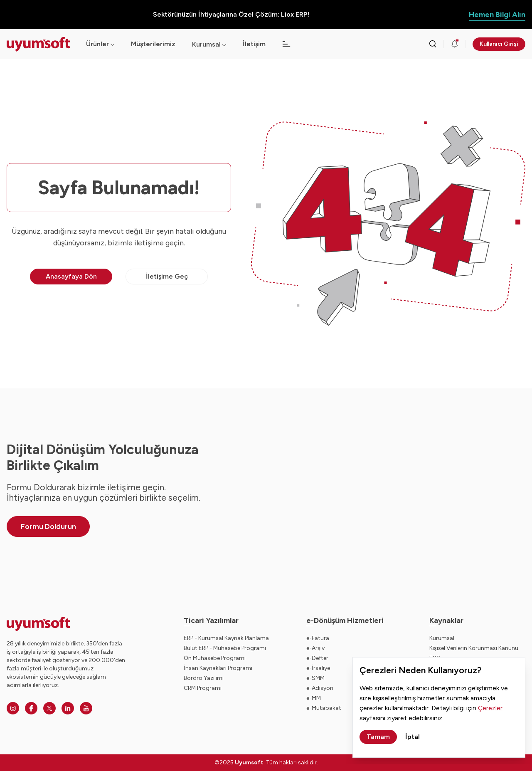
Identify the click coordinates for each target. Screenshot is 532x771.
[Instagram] (13, 708)
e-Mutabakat (324, 708)
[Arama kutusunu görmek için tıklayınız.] (433, 44)
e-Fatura (318, 638)
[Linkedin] (68, 708)
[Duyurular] (455, 44)
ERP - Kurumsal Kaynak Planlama (226, 638)
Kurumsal (206, 44)
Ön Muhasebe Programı (215, 658)
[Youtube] (86, 708)
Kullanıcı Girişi (499, 44)
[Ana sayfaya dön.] (40, 44)
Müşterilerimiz (153, 44)
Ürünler (100, 44)
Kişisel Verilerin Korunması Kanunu (474, 648)
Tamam (378, 737)
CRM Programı (203, 688)
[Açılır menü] (224, 44)
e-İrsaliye (318, 668)
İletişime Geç (167, 276)
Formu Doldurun (48, 526)
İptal (413, 737)
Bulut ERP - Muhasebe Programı (225, 648)
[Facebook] (31, 708)
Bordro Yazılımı (204, 678)
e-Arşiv (315, 648)
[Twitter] (49, 708)
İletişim (254, 44)
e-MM (314, 698)
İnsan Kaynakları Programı (218, 668)
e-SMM (315, 678)
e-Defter (317, 658)
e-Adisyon (320, 688)
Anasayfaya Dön (71, 276)
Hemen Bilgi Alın (497, 15)
